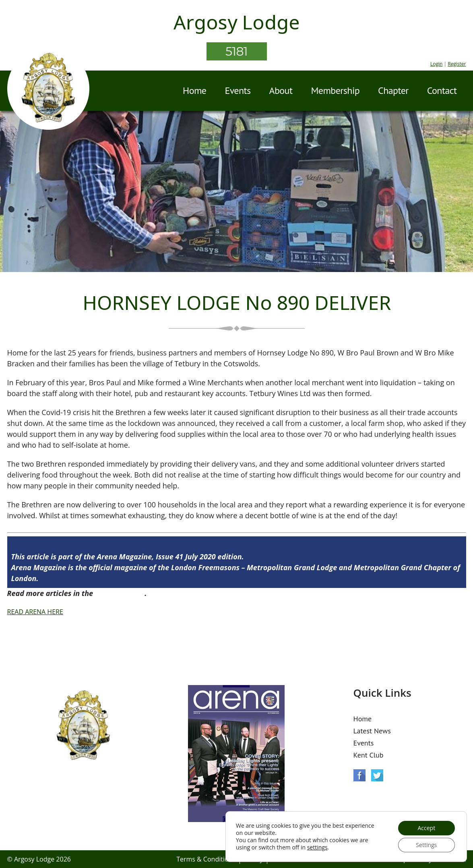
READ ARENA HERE (35, 612)
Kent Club (369, 755)
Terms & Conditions (206, 859)
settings (317, 847)
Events (238, 90)
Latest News (372, 731)
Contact (442, 90)
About (281, 90)
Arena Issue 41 (120, 593)
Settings (426, 845)
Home (194, 90)
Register (457, 64)
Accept (426, 828)
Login (436, 64)
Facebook (359, 775)
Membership (335, 90)
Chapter (393, 90)
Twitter (377, 775)
